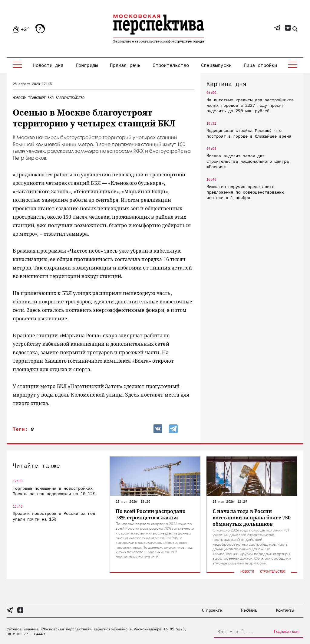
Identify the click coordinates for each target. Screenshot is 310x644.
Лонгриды (87, 65)
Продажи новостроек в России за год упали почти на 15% (54, 516)
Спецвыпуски (216, 65)
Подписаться (286, 631)
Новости (20, 98)
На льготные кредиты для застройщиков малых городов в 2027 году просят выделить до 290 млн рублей (250, 105)
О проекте (212, 610)
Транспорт (37, 98)
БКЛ (50, 98)
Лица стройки (260, 65)
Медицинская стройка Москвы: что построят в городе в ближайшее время (249, 133)
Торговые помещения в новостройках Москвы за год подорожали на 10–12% (54, 491)
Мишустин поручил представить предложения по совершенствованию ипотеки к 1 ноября (245, 192)
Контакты (285, 610)
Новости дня (48, 65)
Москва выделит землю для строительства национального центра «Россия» (248, 161)
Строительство (171, 65)
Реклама (249, 610)
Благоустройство (70, 98)
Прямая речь (125, 65)
